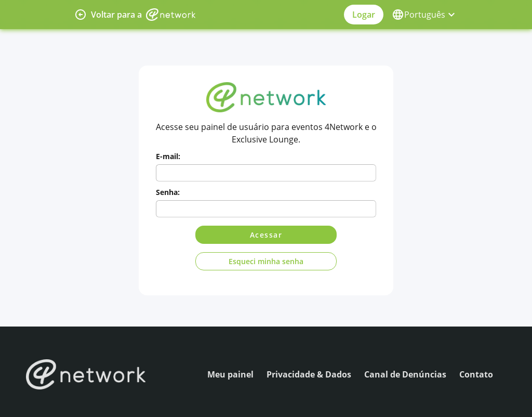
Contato (476, 374)
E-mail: (168, 156)
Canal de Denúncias (405, 374)
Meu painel (230, 374)
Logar (364, 15)
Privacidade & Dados (309, 374)
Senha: (168, 192)
